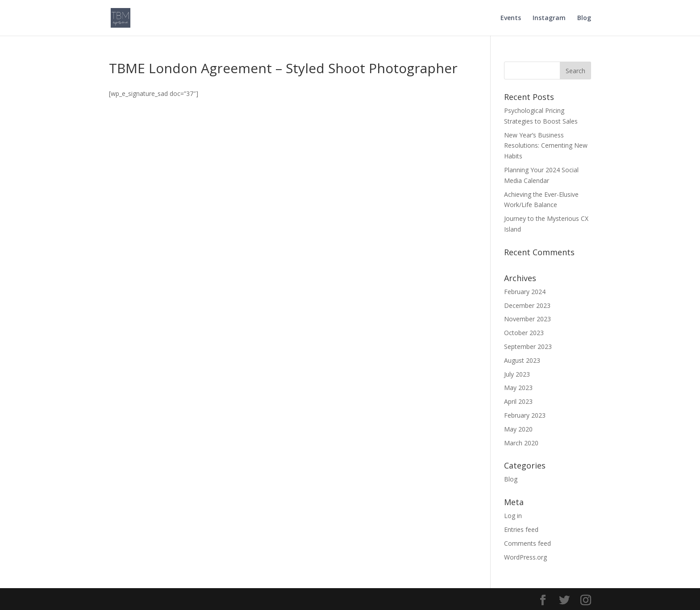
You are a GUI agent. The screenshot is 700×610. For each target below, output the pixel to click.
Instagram (549, 18)
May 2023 (518, 388)
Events (511, 18)
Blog (584, 18)
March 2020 (521, 443)
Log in (513, 516)
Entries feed (521, 529)
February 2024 (525, 292)
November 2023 (527, 319)
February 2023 (525, 415)
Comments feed (527, 543)
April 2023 (518, 401)
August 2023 (522, 360)
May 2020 (518, 429)
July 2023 (517, 374)
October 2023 (524, 333)
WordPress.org (525, 557)
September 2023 (528, 346)
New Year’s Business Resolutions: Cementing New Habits (546, 146)
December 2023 (527, 305)
